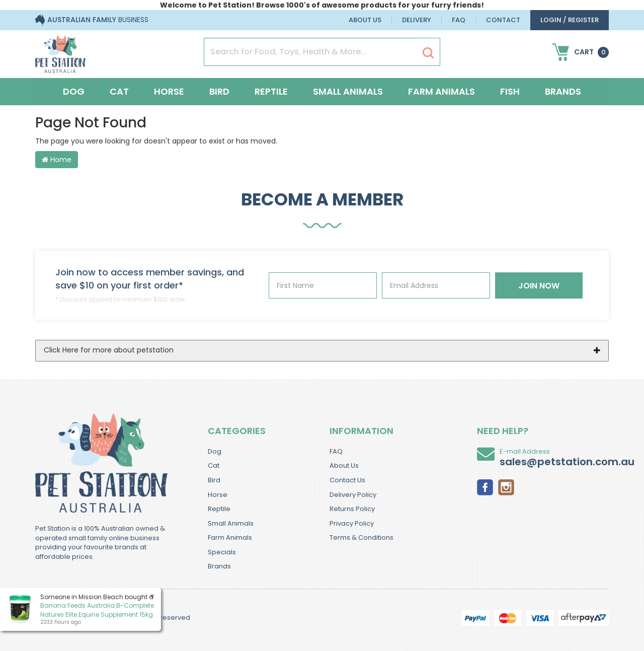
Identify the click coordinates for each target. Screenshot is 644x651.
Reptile (271, 91)
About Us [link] (344, 465)
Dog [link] (215, 451)
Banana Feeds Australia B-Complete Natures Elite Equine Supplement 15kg (97, 610)
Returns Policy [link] (352, 509)
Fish (510, 91)
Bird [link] (214, 480)
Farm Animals (441, 91)
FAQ (459, 20)
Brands (563, 91)
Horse (169, 91)
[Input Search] (311, 52)
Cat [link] (214, 465)
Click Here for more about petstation (109, 350)
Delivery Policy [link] (353, 495)
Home (57, 160)
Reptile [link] (219, 509)
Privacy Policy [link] (352, 523)
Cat (119, 91)
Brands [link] (219, 566)
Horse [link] (218, 495)
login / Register (570, 20)
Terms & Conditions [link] (361, 537)
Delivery (417, 20)
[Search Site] (428, 52)
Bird (219, 91)
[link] (485, 486)
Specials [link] (222, 552)
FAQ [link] (336, 451)
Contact (503, 20)
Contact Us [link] (347, 480)
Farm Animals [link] (230, 537)
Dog (74, 91)
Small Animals (348, 91)
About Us (365, 20)
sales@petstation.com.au (567, 462)
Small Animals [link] (231, 523)
